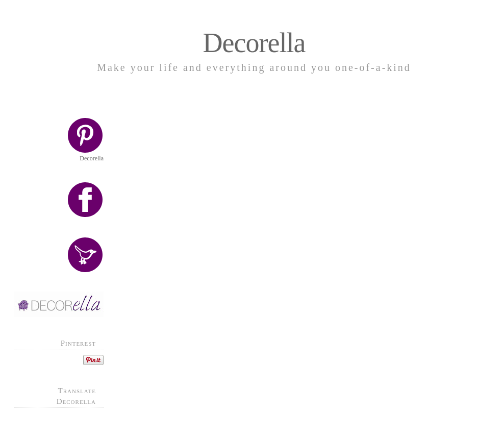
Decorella (254, 43)
